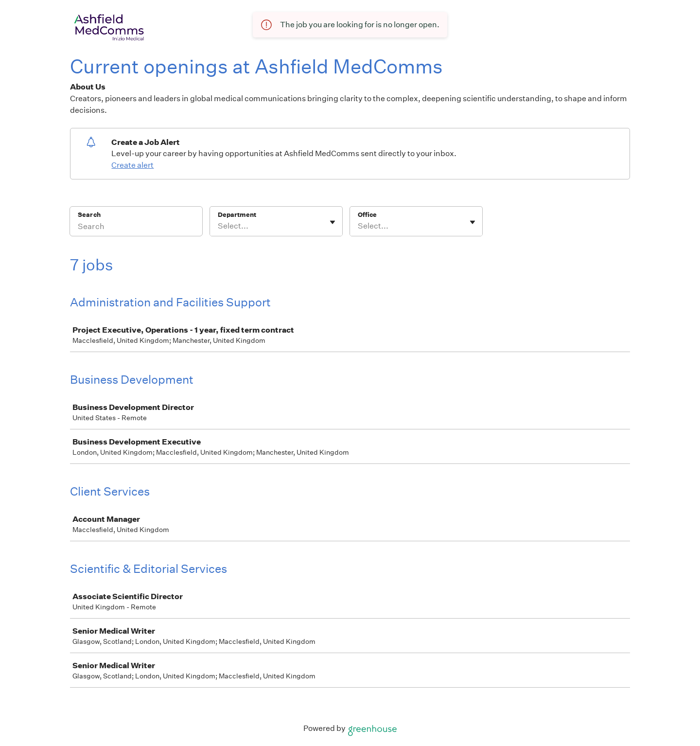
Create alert (132, 165)
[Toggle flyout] (332, 222)
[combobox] (219, 226)
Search (89, 215)
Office (367, 215)
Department (237, 215)
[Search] (136, 228)
